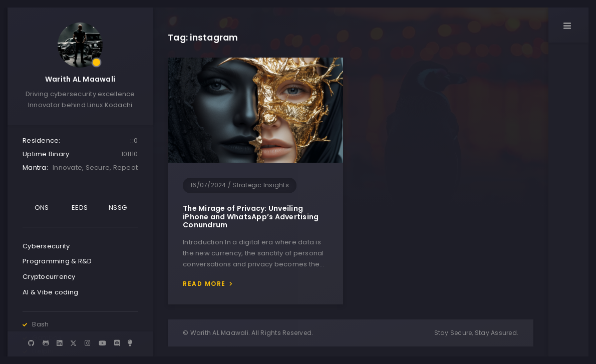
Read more (204, 284)
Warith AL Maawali (80, 79)
